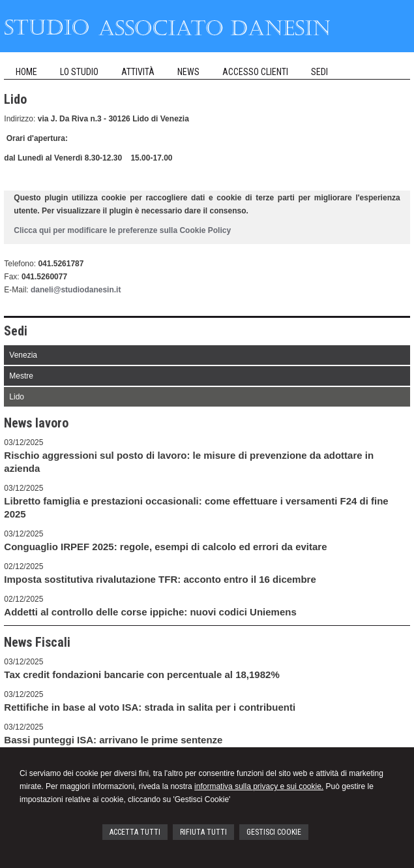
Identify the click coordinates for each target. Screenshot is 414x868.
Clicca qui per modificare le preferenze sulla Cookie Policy (122, 230)
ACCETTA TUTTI (135, 832)
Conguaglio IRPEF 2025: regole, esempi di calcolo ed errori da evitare (165, 547)
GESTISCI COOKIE (274, 832)
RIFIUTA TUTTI (203, 832)
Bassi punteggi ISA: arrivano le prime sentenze (113, 740)
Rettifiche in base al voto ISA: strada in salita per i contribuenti (150, 707)
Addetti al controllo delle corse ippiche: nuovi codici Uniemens (150, 612)
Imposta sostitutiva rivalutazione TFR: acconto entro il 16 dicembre (160, 579)
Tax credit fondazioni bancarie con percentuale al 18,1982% (141, 674)
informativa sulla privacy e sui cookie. (259, 786)
